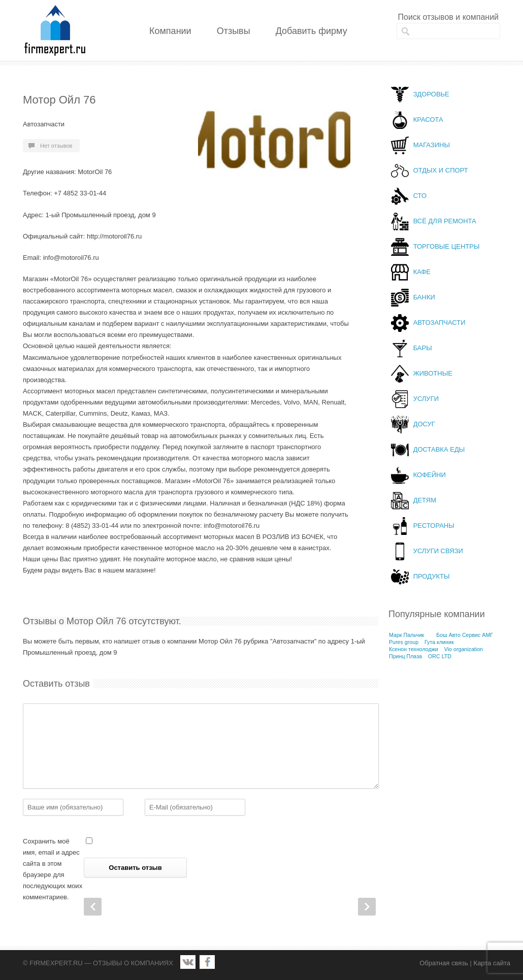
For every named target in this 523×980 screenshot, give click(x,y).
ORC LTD (440, 656)
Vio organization (464, 649)
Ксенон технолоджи (414, 649)
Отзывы (234, 31)
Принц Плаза (405, 656)
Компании (170, 31)
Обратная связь (444, 963)
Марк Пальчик (406, 635)
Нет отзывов (56, 146)
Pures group (404, 642)
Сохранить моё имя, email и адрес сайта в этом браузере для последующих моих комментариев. (53, 869)
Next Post (367, 907)
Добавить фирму (312, 31)
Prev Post (93, 907)
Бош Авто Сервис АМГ (465, 635)
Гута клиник (439, 642)
